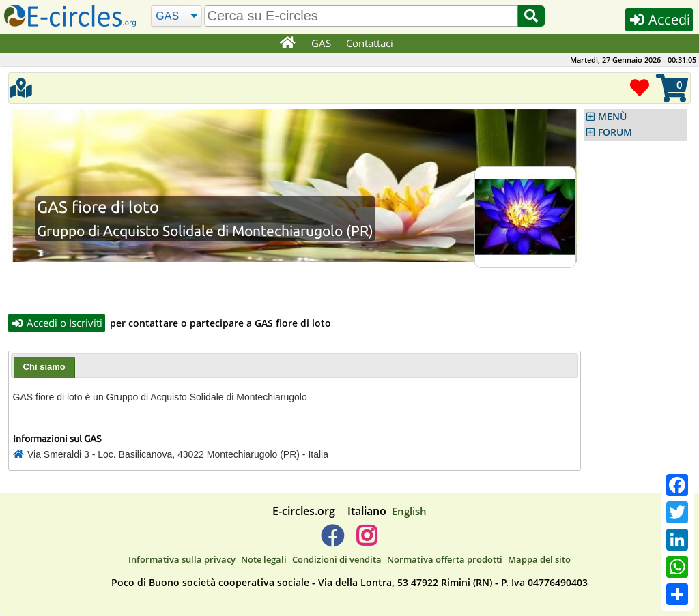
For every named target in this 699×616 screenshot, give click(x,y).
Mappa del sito (539, 559)
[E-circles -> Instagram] (366, 541)
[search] (361, 16)
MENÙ (612, 117)
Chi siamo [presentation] (44, 367)
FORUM (615, 132)
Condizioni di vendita (337, 559)
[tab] (44, 368)
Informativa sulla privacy (182, 559)
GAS (321, 43)
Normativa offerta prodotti (445, 559)
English (409, 511)
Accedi (659, 19)
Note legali (264, 559)
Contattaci (370, 43)
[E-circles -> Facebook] (332, 541)
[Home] (287, 44)
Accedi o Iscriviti (57, 323)
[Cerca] (176, 16)
